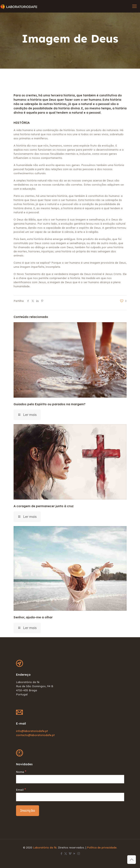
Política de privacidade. (102, 847)
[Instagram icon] (79, 854)
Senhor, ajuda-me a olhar (33, 617)
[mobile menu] (134, 6)
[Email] (70, 797)
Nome (21, 772)
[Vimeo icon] (70, 854)
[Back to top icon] (132, 860)
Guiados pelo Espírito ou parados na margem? (49, 404)
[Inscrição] (28, 811)
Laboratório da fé (45, 847)
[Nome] (70, 779)
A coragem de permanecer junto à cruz (44, 506)
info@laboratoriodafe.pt (32, 731)
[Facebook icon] (61, 854)
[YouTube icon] (74, 854)
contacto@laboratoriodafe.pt (35, 735)
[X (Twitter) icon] (66, 854)
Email (21, 790)
